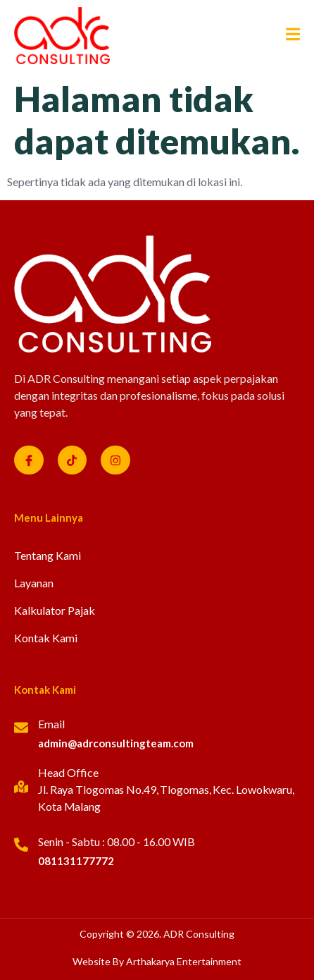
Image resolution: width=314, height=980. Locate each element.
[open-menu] (288, 36)
